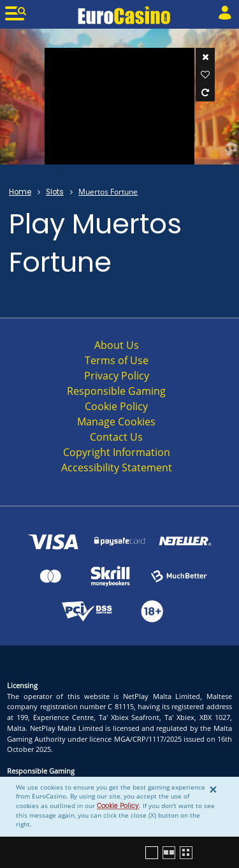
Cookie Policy (118, 806)
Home (20, 192)
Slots (55, 192)
